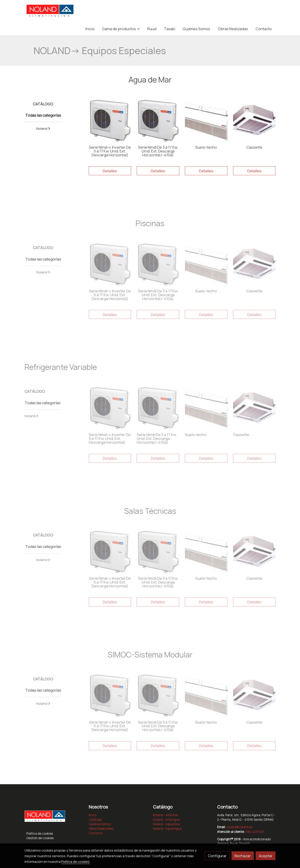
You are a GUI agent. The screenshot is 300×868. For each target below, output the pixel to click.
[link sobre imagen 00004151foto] (158, 121)
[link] (50, 11)
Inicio (92, 815)
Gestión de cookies (40, 838)
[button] (121, 29)
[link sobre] (54, 817)
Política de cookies (40, 834)
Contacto (96, 833)
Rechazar (243, 856)
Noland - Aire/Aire (165, 815)
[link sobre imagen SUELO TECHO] (206, 121)
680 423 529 (255, 832)
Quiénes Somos (100, 824)
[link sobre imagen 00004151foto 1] (110, 121)
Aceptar (266, 856)
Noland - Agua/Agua (167, 829)
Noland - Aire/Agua (166, 820)
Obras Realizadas (101, 829)
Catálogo (95, 820)
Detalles (110, 171)
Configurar (217, 856)
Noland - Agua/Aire (166, 824)
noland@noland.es (239, 827)
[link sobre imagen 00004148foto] (254, 121)
